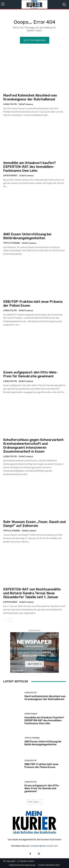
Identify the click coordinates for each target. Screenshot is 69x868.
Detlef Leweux (26, 104)
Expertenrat (10, 176)
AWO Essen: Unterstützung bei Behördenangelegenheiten (27, 236)
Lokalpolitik (10, 104)
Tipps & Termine (12, 243)
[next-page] (10, 620)
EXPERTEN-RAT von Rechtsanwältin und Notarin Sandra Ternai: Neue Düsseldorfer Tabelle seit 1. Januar (32, 593)
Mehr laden (34, 802)
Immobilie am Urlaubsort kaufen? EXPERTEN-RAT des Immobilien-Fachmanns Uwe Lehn (29, 167)
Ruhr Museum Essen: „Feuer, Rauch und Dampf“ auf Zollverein (34, 524)
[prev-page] (5, 620)
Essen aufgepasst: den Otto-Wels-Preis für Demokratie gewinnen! (31, 374)
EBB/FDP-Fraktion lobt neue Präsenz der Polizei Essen (41, 766)
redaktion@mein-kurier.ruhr (44, 846)
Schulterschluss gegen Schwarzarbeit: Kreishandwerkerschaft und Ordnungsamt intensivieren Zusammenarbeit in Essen (34, 446)
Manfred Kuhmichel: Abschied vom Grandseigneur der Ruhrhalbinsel (30, 97)
